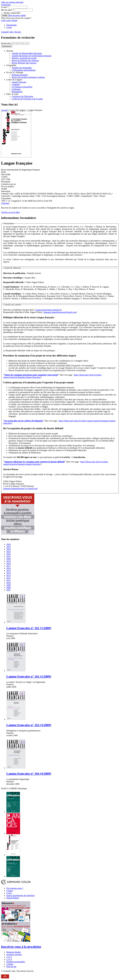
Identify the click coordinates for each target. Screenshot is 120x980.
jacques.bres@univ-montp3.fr (48, 310)
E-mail (5, 7)
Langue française (19, 82)
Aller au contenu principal (12, 2)
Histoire (10, 51)
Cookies (10, 964)
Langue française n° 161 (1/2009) (29, 628)
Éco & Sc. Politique (15, 72)
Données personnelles (16, 962)
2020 (9, 559)
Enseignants (12, 25)
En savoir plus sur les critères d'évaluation (24, 421)
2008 (9, 587)
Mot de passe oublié (17, 15)
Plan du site (11, 966)
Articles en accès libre (11, 212)
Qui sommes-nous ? (15, 888)
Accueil (4, 110)
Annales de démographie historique (27, 53)
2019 (9, 561)
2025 (9, 547)
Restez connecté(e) (12, 13)
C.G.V (9, 957)
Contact (10, 891)
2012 (9, 578)
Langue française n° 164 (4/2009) (29, 774)
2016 (9, 568)
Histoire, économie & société (24, 58)
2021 (9, 556)
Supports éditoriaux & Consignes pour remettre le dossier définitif (34, 462)
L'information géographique (24, 70)
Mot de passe (7, 10)
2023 (9, 552)
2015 (9, 571)
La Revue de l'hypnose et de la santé (27, 99)
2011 (8, 580)
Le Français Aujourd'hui (22, 87)
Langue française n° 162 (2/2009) (29, 676)
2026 (9, 544)
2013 (9, 575)
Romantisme (17, 92)
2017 (9, 566)
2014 (9, 573)
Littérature (16, 89)
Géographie (11, 65)
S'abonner (5, 203)
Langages (16, 84)
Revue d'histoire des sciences (24, 63)
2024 (9, 549)
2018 (9, 564)
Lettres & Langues (14, 80)
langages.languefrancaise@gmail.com (60, 312)
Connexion (6, 5)
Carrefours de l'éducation (22, 96)
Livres (9, 27)
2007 (9, 590)
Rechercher (6, 43)
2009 (9, 585)
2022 (9, 554)
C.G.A (9, 959)
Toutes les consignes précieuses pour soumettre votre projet (31, 375)
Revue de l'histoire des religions (25, 60)
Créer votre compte (9, 20)
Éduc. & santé (12, 94)
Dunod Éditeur (13, 898)
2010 (9, 583)
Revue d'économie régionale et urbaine (28, 77)
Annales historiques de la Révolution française (32, 56)
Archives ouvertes (14, 955)
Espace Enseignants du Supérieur (21, 895)
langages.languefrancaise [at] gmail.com (20, 488)
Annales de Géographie (22, 68)
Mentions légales (14, 952)
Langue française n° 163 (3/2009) (29, 725)
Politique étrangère (20, 75)
